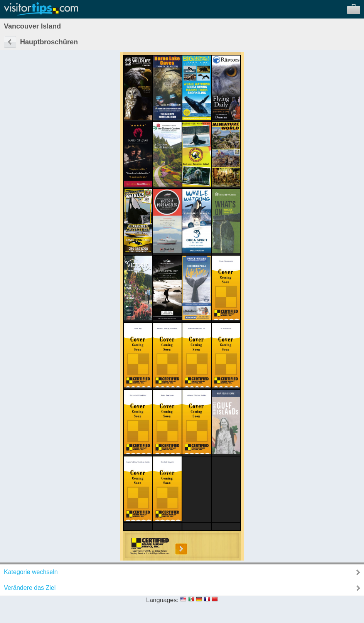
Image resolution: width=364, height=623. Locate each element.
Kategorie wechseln (31, 572)
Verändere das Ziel (30, 588)
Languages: (162, 600)
